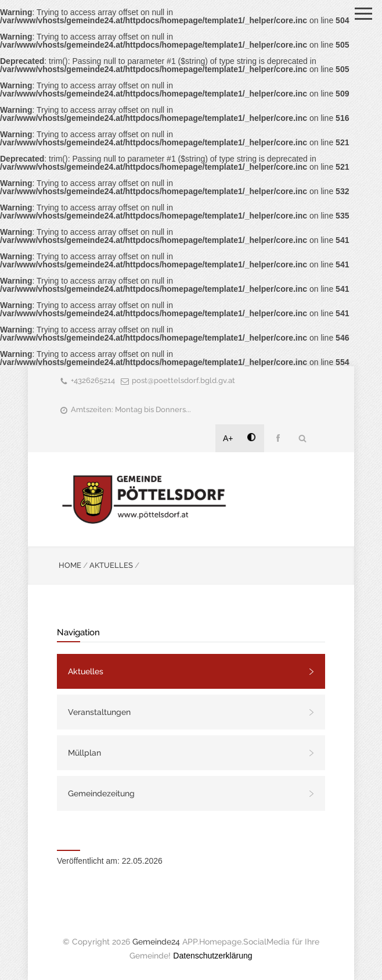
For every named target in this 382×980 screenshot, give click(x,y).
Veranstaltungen (99, 712)
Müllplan (84, 753)
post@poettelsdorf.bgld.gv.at (183, 380)
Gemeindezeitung (101, 793)
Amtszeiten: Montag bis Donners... (131, 409)
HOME (70, 565)
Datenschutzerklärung (212, 956)
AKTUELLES (111, 565)
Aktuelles (86, 671)
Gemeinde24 (156, 942)
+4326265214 (93, 380)
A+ (228, 438)
